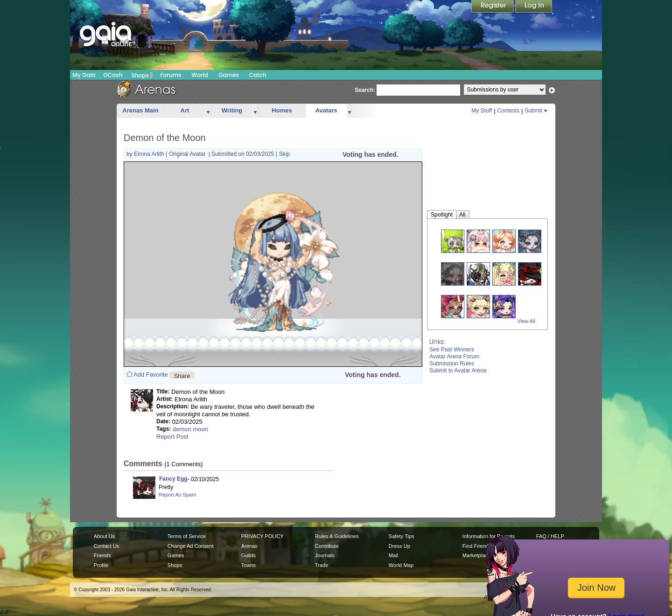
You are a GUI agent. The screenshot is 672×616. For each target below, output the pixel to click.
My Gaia (84, 75)
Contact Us (107, 546)
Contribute (327, 546)
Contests (508, 111)
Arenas (249, 546)
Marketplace (476, 555)
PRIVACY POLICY (262, 536)
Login (534, 7)
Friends (102, 555)
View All (526, 321)
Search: (365, 90)
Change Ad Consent (191, 546)
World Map (401, 565)
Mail (393, 555)
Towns (248, 565)
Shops (142, 75)
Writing (232, 110)
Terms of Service (187, 536)
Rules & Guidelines (337, 536)
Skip (284, 154)
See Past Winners (452, 350)
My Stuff (482, 111)
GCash (113, 75)
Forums (171, 75)
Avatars (326, 110)
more (208, 111)
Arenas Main (140, 110)
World (200, 75)
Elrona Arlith (150, 154)
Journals (325, 555)
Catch (258, 75)
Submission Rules (452, 364)
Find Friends (477, 546)
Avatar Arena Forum (454, 357)
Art (185, 110)
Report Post (172, 437)
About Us (104, 536)
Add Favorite (151, 374)
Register (493, 7)
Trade (322, 565)
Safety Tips (402, 536)
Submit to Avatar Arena (458, 371)
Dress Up (399, 546)
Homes (282, 110)
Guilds (248, 555)
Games (229, 75)
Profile (101, 565)
